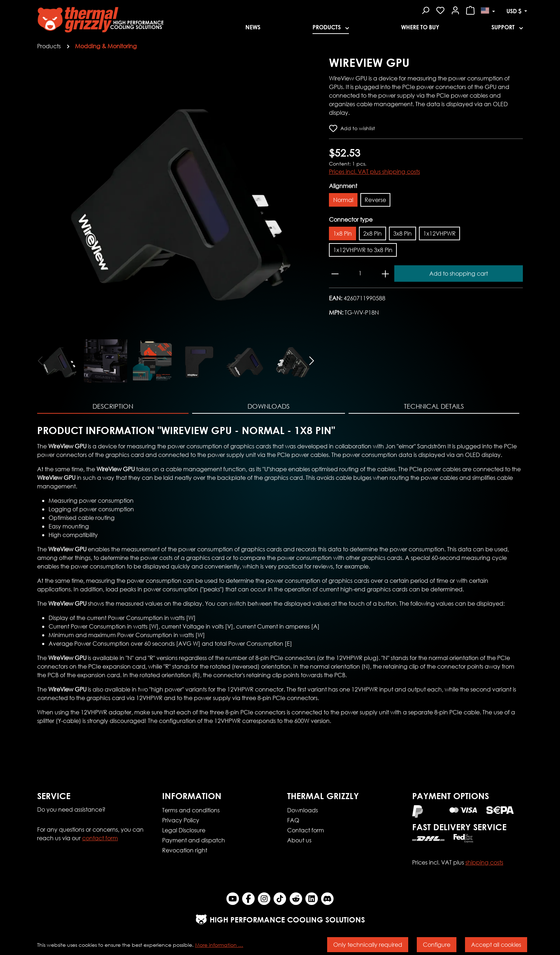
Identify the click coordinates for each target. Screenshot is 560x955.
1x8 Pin (342, 233)
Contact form (306, 830)
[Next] (312, 360)
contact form (100, 838)
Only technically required (368, 944)
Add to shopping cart (459, 273)
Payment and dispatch (194, 840)
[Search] (425, 9)
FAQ (293, 820)
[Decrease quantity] (335, 274)
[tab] (113, 407)
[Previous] (40, 360)
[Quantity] (360, 273)
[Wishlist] (440, 9)
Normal (343, 200)
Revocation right (185, 850)
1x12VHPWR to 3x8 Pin (363, 250)
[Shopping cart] (470, 9)
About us (299, 840)
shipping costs (484, 862)
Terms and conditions (191, 810)
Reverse (375, 200)
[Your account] (455, 9)
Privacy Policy (181, 820)
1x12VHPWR (439, 233)
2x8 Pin (372, 233)
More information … (219, 945)
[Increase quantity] (385, 274)
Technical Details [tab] (434, 406)
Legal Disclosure (184, 830)
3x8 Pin (402, 233)
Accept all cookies (496, 944)
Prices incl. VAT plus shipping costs (374, 171)
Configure (437, 944)
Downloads (302, 810)
